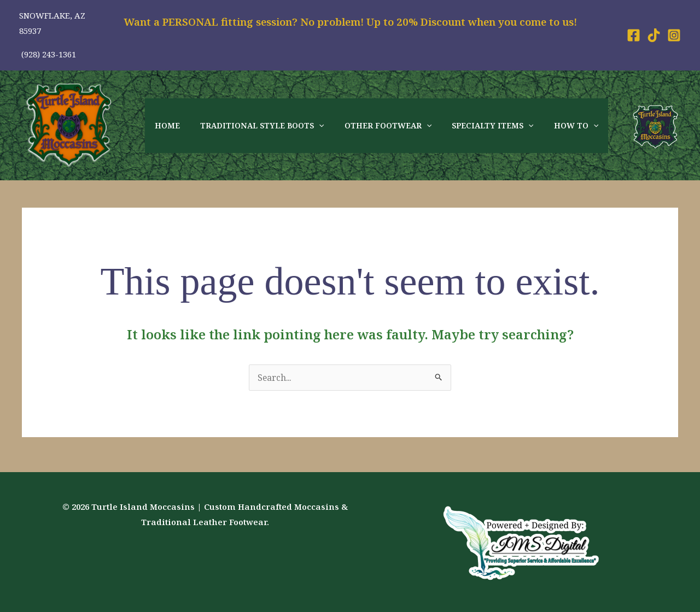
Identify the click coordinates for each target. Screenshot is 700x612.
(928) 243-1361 (48, 54)
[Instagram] (674, 35)
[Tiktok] (654, 35)
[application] (312, 126)
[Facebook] (634, 35)
